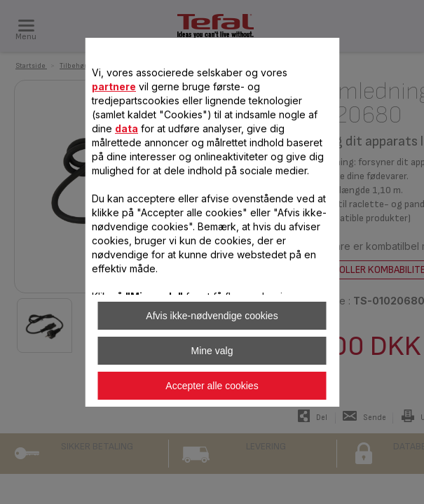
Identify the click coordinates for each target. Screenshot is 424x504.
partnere (114, 86)
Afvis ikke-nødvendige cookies (212, 316)
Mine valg (212, 351)
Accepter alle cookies (212, 386)
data (126, 128)
